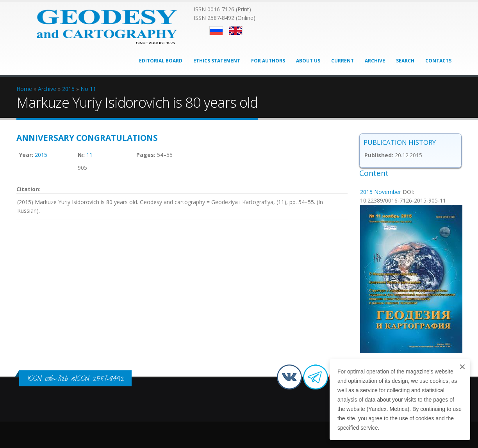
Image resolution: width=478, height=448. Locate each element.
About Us (308, 61)
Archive (375, 61)
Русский (216, 31)
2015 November (381, 192)
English (236, 31)
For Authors (268, 61)
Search (405, 61)
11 (89, 155)
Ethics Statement (217, 61)
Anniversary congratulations (87, 138)
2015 (41, 155)
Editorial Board (161, 61)
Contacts (438, 61)
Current (342, 61)
